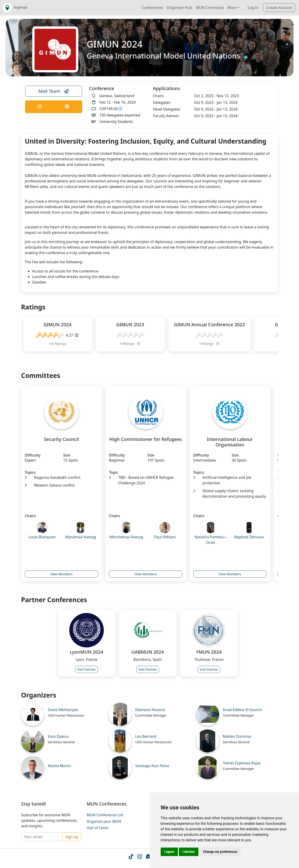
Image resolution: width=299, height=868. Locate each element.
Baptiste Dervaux (249, 537)
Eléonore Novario (150, 710)
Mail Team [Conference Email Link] (54, 91)
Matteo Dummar (237, 736)
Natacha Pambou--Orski (211, 540)
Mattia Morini (60, 766)
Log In (253, 8)
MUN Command (210, 8)
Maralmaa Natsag (80, 537)
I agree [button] (169, 852)
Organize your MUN (104, 821)
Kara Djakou (58, 736)
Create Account (279, 8)
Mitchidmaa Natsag (126, 537)
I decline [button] (189, 852)
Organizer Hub (179, 8)
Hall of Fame (98, 828)
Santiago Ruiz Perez (152, 766)
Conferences (152, 8)
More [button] (232, 8)
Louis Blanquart (42, 537)
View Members (61, 574)
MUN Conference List (105, 815)
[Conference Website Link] (67, 107)
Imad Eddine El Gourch (242, 710)
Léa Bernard (146, 736)
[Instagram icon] (140, 857)
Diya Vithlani (165, 537)
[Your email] (42, 837)
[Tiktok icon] (131, 857)
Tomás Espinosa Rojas (242, 763)
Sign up (72, 837)
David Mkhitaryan (63, 710)
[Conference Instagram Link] (40, 107)
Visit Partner (86, 669)
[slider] (50, 335)
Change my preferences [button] (220, 852)
